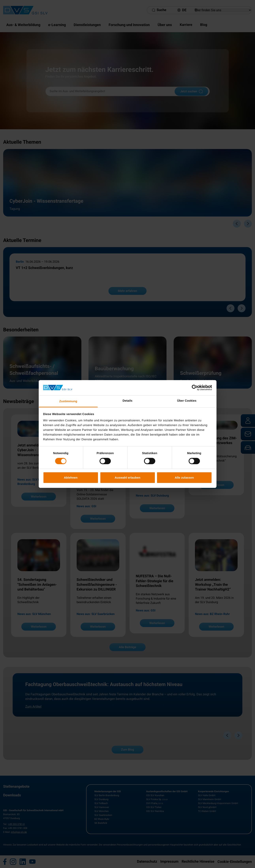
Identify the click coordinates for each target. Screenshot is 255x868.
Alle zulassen (184, 478)
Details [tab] (128, 401)
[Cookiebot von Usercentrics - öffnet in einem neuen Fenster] (195, 388)
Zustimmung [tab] (68, 401)
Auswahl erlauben (128, 478)
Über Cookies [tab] (187, 401)
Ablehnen (71, 478)
